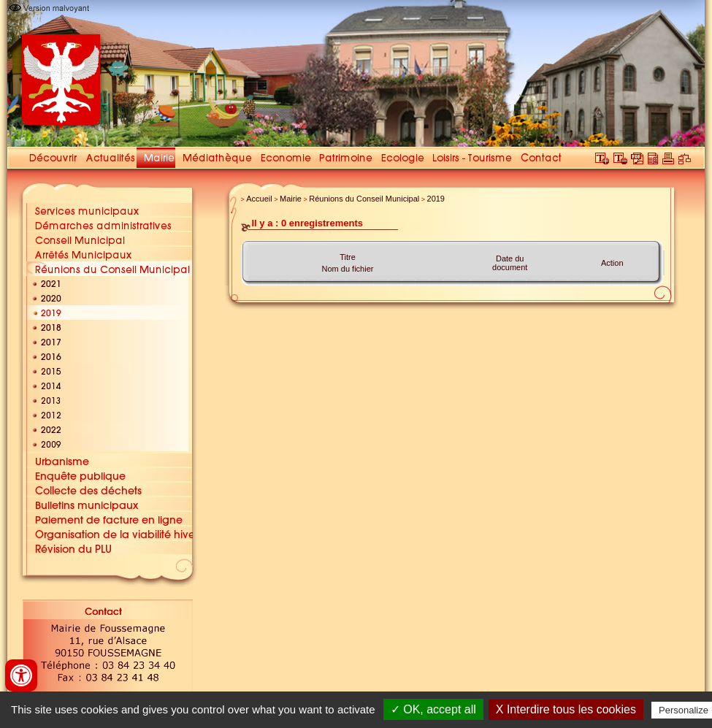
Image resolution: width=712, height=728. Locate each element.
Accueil (259, 199)
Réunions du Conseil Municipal (364, 199)
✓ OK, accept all (433, 709)
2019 (436, 199)
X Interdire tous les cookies (566, 709)
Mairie (291, 199)
